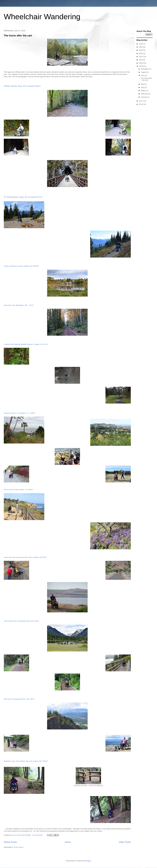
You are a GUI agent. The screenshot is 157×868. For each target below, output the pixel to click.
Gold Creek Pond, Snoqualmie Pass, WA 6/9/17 (21, 621)
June (143, 75)
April (143, 87)
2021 (141, 57)
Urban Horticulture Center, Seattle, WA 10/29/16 (21, 266)
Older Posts (125, 842)
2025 (141, 44)
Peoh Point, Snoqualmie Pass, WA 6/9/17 (19, 699)
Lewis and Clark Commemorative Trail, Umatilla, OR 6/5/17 (25, 557)
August (144, 72)
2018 (141, 66)
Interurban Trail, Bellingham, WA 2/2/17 (19, 305)
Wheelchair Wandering (42, 17)
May (143, 84)
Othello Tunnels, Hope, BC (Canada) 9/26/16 (22, 86)
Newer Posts (10, 842)
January (144, 97)
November (145, 69)
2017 (141, 101)
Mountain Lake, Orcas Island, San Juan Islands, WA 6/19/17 (26, 761)
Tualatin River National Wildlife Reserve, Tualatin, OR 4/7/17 (26, 344)
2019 (141, 63)
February (145, 94)
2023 (141, 50)
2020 (141, 60)
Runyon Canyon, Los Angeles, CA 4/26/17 (20, 413)
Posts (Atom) (19, 847)
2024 (141, 47)
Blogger (88, 861)
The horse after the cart (18, 36)
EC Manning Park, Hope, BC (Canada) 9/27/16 (23, 197)
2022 (141, 53)
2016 (141, 104)
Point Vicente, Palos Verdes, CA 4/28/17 (18, 490)
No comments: (38, 835)
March (144, 91)
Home (68, 842)
